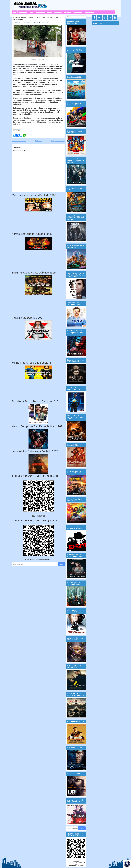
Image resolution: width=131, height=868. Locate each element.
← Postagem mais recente (19, 141)
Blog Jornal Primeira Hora (22, 22)
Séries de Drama (40, 12)
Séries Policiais (23, 12)
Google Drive (68, 12)
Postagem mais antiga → (58, 141)
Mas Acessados (78, 12)
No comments (44, 22)
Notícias (50, 12)
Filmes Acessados (90, 12)
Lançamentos (58, 12)
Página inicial (39, 141)
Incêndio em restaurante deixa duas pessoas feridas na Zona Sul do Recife (38, 19)
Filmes (31, 12)
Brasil (37, 22)
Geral (15, 12)
